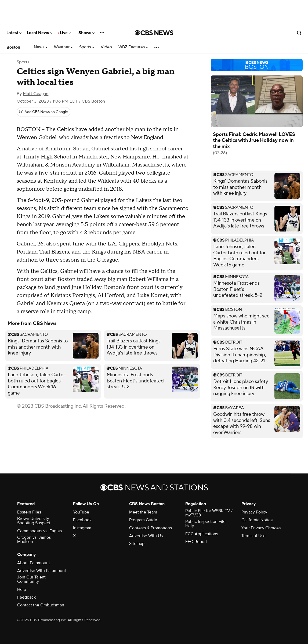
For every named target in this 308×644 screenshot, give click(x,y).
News (41, 47)
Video (106, 47)
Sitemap (137, 544)
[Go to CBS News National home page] (154, 33)
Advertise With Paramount (42, 571)
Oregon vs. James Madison (34, 540)
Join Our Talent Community (31, 579)
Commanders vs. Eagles (39, 531)
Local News (40, 33)
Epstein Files (29, 512)
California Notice (257, 520)
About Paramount (34, 563)
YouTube (81, 512)
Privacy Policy (254, 512)
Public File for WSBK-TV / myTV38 (209, 513)
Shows (86, 33)
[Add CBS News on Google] (44, 112)
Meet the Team (143, 512)
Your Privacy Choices (261, 528)
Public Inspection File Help (205, 524)
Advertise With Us (146, 536)
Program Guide (143, 520)
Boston (13, 47)
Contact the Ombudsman (41, 605)
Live (65, 33)
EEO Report (196, 542)
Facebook (82, 520)
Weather (63, 47)
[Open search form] (299, 33)
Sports (87, 47)
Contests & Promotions (151, 528)
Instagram (82, 528)
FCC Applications (202, 534)
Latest (14, 33)
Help (22, 589)
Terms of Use (253, 536)
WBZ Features (133, 47)
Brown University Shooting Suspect (34, 521)
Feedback (26, 597)
